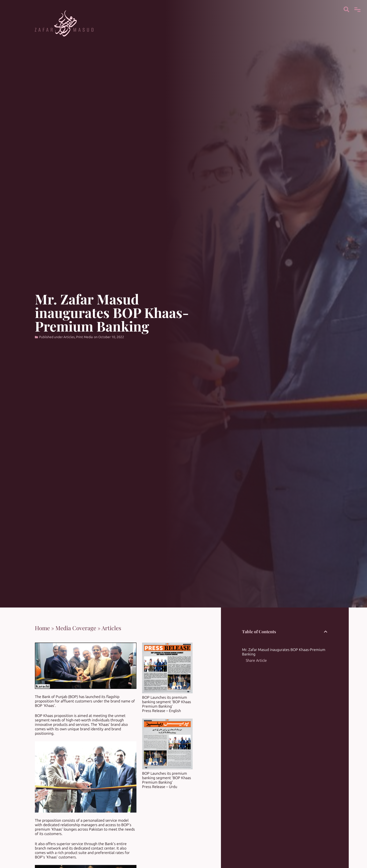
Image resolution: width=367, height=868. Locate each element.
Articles (69, 337)
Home (42, 628)
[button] (326, 632)
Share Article (256, 660)
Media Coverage (76, 628)
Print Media (84, 337)
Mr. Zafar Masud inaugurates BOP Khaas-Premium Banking (284, 652)
